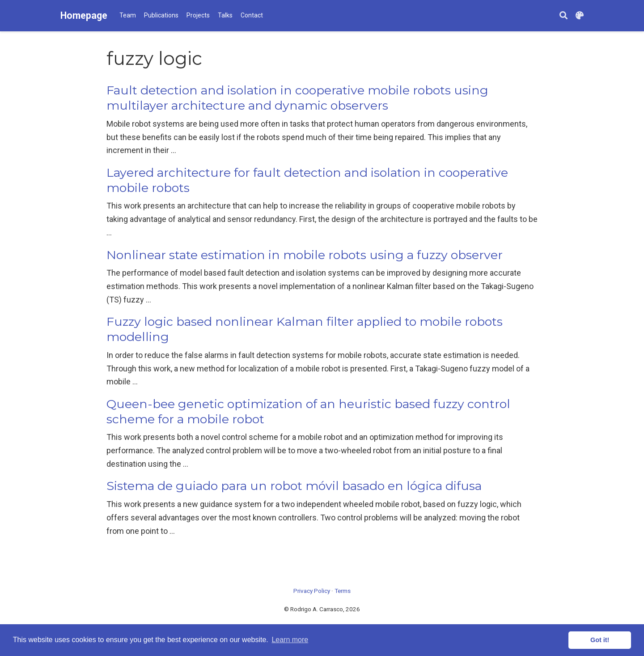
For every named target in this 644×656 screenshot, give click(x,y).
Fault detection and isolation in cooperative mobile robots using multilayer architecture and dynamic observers (297, 98)
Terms (343, 591)
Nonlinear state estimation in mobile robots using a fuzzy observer (305, 255)
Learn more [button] (290, 640)
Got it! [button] (600, 640)
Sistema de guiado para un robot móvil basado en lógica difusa (294, 486)
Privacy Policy (312, 591)
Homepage (84, 15)
